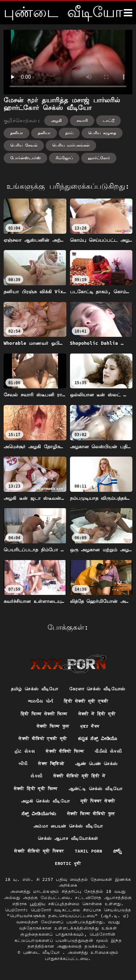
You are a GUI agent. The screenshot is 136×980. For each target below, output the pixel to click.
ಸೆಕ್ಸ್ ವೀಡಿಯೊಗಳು (39, 814)
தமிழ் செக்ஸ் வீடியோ (35, 689)
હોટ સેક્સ (25, 751)
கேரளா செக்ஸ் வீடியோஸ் (97, 689)
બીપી (23, 763)
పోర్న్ (118, 851)
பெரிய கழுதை (102, 133)
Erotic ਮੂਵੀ (68, 863)
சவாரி (82, 121)
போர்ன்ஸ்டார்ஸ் (25, 158)
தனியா (17, 133)
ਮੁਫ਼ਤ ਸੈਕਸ (90, 726)
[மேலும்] (128, 13)
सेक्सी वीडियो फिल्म (65, 751)
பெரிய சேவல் (24, 145)
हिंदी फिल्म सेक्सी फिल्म (44, 714)
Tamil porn (88, 851)
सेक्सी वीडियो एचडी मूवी (43, 738)
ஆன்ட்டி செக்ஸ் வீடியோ (96, 789)
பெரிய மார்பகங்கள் (71, 145)
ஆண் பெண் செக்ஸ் (96, 763)
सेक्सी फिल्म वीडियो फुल (91, 814)
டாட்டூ (108, 121)
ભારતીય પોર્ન (41, 701)
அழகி (56, 121)
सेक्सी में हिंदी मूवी (97, 714)
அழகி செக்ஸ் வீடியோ (45, 801)
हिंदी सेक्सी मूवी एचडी (86, 701)
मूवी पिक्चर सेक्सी (98, 801)
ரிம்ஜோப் (64, 158)
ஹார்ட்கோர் (99, 158)
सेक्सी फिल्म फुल (53, 726)
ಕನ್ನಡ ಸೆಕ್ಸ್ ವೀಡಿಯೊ (98, 738)
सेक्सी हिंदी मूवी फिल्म (36, 789)
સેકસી (36, 776)
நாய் (69, 133)
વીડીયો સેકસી (108, 751)
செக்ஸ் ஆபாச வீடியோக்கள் (68, 838)
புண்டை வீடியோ (43, 952)
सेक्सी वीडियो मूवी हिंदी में (79, 776)
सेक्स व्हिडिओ (51, 763)
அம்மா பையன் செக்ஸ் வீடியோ (68, 826)
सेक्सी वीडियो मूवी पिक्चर (39, 851)
